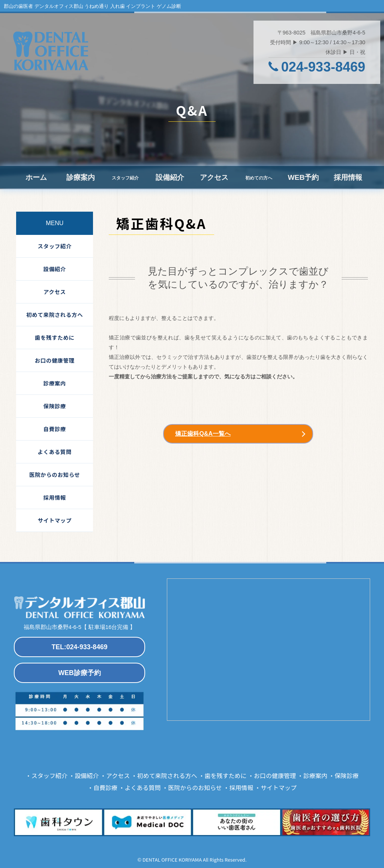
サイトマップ (55, 520)
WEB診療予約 (79, 673)
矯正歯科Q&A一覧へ (203, 434)
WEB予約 (303, 177)
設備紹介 (170, 177)
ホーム (36, 177)
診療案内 (81, 177)
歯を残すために (55, 337)
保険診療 (55, 406)
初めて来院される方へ (55, 314)
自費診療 (55, 429)
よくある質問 (55, 452)
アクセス (214, 177)
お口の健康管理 (55, 360)
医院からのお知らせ (55, 474)
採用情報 (348, 177)
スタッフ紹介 (55, 246)
